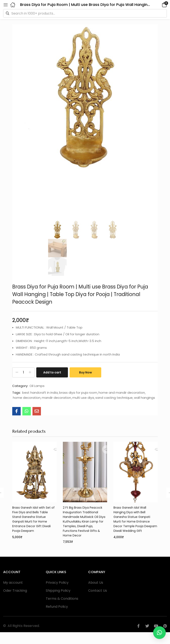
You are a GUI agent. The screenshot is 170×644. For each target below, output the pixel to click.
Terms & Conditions (62, 599)
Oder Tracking (15, 591)
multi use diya (83, 398)
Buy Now (86, 372)
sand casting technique (114, 398)
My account (13, 583)
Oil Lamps (37, 386)
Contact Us (98, 591)
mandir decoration (56, 398)
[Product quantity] (23, 372)
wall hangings (144, 398)
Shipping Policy (58, 591)
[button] (158, 5)
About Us (96, 583)
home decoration (27, 398)
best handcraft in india (40, 393)
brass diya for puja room (78, 393)
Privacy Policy (57, 583)
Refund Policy (57, 607)
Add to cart (52, 372)
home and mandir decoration (122, 393)
